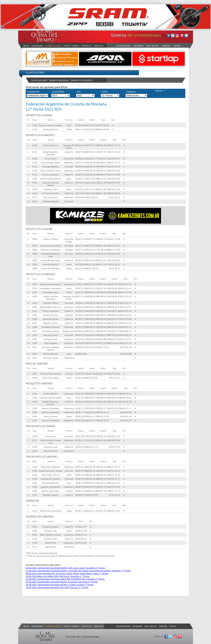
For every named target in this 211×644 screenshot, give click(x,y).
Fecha (104, 92)
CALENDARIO (37, 46)
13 (28, 201)
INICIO (26, 46)
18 (28, 358)
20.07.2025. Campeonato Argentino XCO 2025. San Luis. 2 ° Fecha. (57, 587)
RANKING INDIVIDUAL (59, 80)
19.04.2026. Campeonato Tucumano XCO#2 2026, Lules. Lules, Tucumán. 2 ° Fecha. (65, 568)
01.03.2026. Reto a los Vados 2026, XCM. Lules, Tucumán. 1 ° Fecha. (58, 576)
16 (28, 347)
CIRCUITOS (99, 46)
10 (28, 189)
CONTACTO (86, 46)
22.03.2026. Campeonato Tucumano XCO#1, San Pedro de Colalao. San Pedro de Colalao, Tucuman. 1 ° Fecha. (78, 571)
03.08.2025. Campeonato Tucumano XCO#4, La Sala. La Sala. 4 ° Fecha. (60, 585)
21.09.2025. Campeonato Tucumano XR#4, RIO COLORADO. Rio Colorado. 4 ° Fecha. (65, 579)
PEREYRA (166, 46)
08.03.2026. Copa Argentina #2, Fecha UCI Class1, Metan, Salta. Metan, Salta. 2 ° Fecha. (67, 573)
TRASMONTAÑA (123, 46)
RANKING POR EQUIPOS (82, 80)
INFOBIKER (138, 46)
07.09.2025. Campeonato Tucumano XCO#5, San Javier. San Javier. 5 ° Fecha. (62, 582)
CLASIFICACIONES (53, 46)
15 (28, 343)
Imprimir (159, 91)
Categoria (131, 92)
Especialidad (58, 92)
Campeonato (33, 92)
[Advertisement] (82, 606)
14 (28, 339)
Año (79, 92)
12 (28, 197)
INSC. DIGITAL (153, 46)
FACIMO (177, 46)
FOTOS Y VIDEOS (71, 46)
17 (28, 354)
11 (28, 193)
